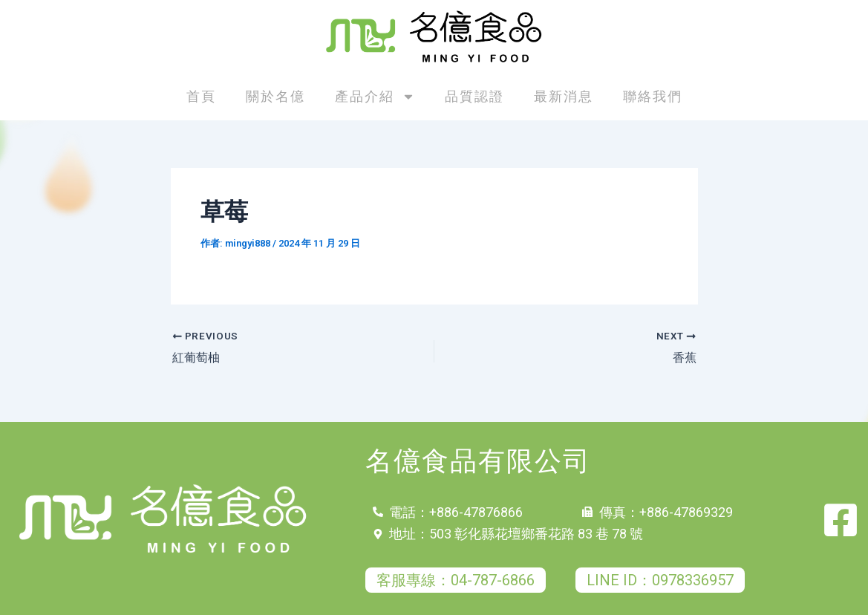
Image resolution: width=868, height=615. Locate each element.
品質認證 (474, 96)
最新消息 (564, 96)
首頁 (201, 96)
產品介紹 (375, 97)
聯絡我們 (653, 96)
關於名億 (275, 96)
